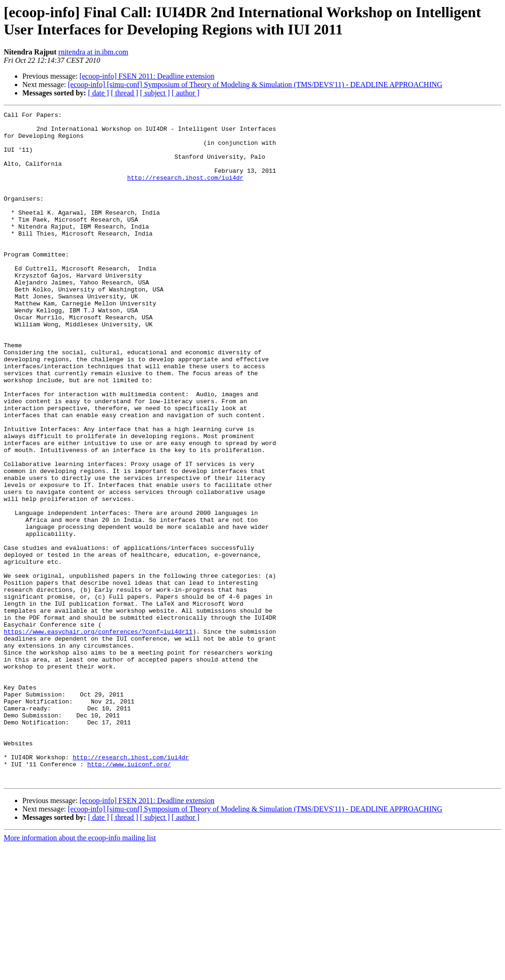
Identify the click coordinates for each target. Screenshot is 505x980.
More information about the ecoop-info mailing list (80, 972)
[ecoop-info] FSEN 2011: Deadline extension (147, 76)
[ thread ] (125, 93)
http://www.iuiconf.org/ (129, 895)
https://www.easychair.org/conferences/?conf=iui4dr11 (98, 736)
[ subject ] (155, 93)
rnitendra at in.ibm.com (93, 52)
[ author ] (186, 93)
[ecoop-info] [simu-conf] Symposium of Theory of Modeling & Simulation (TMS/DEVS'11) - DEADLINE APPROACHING (255, 84)
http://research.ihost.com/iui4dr (185, 191)
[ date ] (98, 93)
